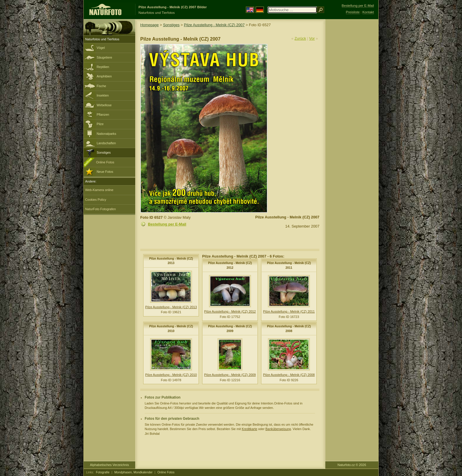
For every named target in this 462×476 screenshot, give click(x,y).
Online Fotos (105, 162)
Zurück (300, 38)
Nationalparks (107, 134)
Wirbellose (104, 105)
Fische (101, 86)
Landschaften (106, 143)
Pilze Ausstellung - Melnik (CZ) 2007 (214, 25)
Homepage (150, 25)
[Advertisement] (352, 113)
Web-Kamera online (99, 190)
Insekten (103, 95)
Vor (312, 38)
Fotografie (103, 472)
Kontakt (368, 12)
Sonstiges (104, 152)
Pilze (100, 124)
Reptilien (103, 67)
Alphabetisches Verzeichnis (109, 465)
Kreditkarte (249, 429)
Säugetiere (104, 57)
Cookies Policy (96, 200)
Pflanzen (103, 115)
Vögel (101, 48)
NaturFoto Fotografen (100, 209)
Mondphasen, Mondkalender (133, 472)
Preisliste (353, 12)
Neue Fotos (105, 172)
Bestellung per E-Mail (167, 224)
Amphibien (104, 76)
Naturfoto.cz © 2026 (352, 465)
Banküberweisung (278, 429)
